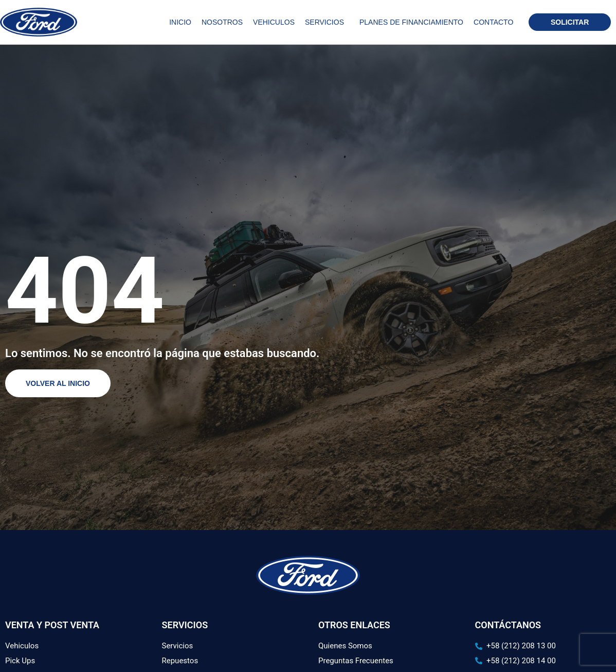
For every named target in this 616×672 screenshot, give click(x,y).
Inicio (180, 22)
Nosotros (222, 22)
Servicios (327, 22)
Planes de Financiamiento (411, 22)
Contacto (493, 22)
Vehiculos (274, 22)
